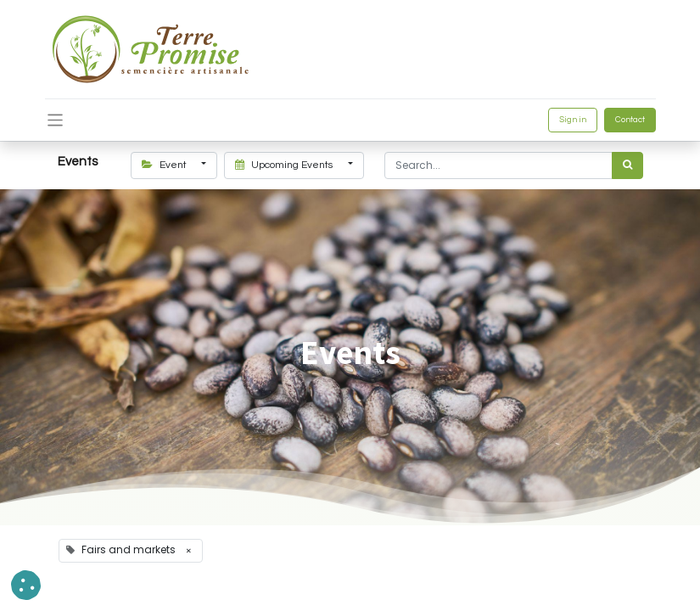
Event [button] (165, 165)
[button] (26, 585)
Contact (630, 120)
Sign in (573, 120)
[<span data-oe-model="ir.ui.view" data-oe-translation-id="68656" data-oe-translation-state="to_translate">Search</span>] (627, 165)
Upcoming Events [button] (285, 165)
